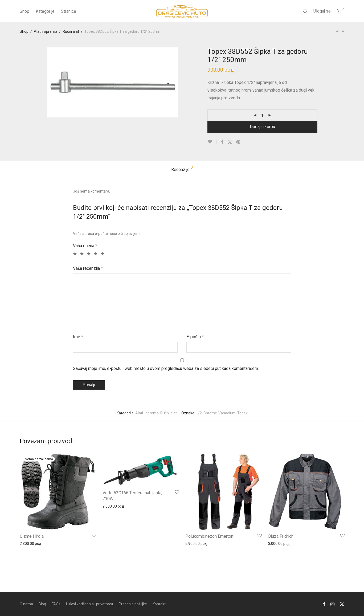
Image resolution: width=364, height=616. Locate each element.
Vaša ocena (85, 246)
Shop (24, 11)
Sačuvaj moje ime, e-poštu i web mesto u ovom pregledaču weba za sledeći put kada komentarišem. (166, 368)
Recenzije (182, 169)
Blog (42, 604)
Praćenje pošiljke (133, 604)
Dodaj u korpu (262, 127)
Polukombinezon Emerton (209, 536)
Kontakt (159, 604)
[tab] (182, 170)
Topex (242, 413)
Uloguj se (322, 11)
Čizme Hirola (32, 536)
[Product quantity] (262, 115)
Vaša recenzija (88, 268)
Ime (78, 337)
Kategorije (45, 11)
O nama (26, 604)
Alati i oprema (46, 31)
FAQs (56, 604)
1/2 (199, 413)
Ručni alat (71, 31)
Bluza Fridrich (281, 536)
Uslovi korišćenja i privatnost (90, 604)
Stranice (69, 11)
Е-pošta (195, 337)
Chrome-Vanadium (220, 413)
